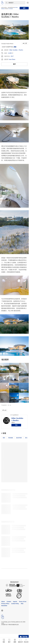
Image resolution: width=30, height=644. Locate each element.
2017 (12, 56)
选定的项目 (19, 438)
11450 (10, 53)
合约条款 (16, 7)
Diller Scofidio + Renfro (16, 50)
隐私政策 (3, 9)
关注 (16, 425)
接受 (24, 8)
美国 (15, 47)
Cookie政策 (11, 9)
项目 (4, 438)
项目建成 (11, 438)
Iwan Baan (12, 59)
